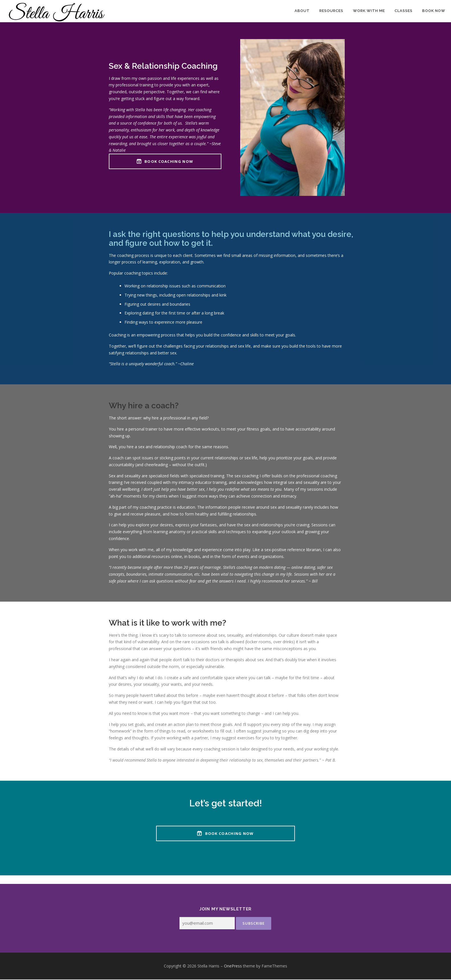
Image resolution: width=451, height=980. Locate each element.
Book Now (434, 11)
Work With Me (369, 11)
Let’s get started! (225, 803)
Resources (331, 11)
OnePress (233, 966)
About (302, 11)
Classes (404, 11)
